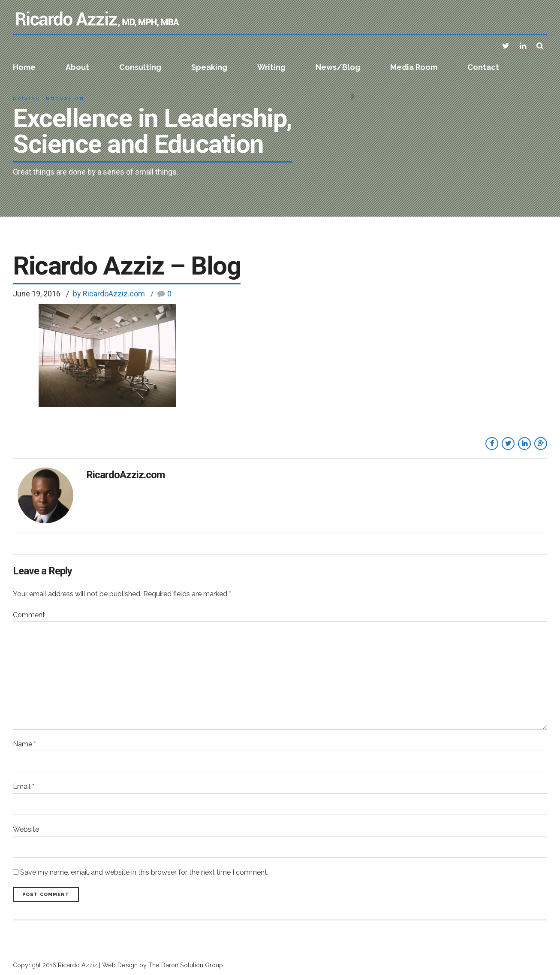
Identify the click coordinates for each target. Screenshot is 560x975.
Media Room (414, 67)
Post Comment (46, 895)
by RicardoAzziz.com (109, 294)
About (77, 67)
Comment (29, 615)
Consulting (140, 67)
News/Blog (338, 67)
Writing (271, 67)
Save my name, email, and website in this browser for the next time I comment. (144, 872)
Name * (24, 744)
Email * (24, 786)
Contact (483, 67)
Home (24, 67)
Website (26, 829)
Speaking (209, 67)
